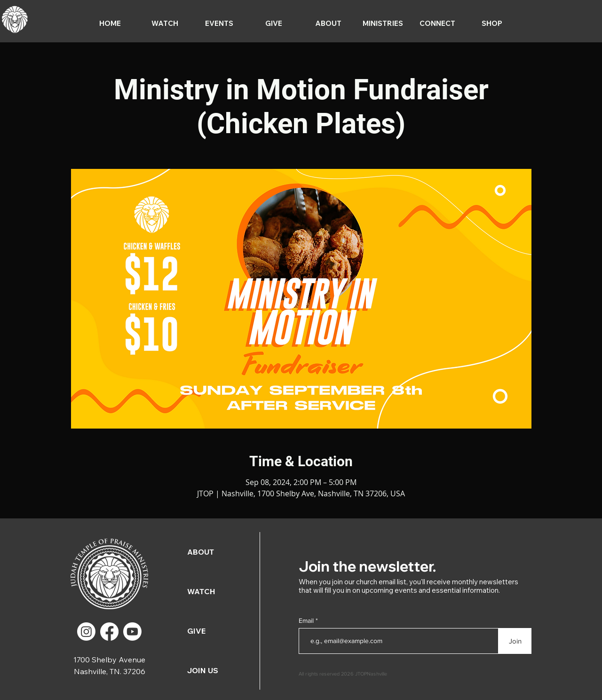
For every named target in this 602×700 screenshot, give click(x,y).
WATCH (201, 591)
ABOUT (201, 552)
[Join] (515, 641)
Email (307, 620)
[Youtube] (132, 632)
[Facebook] (109, 632)
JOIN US (203, 670)
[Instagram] (86, 632)
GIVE (196, 631)
